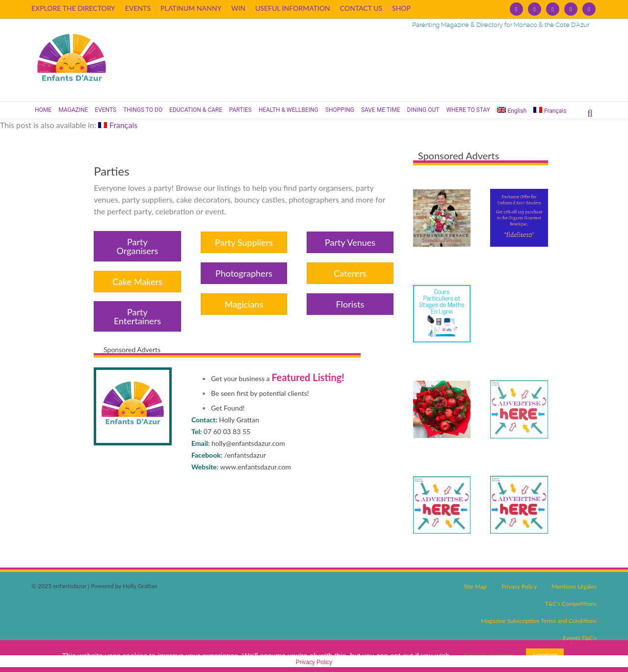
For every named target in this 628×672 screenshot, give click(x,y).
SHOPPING (340, 110)
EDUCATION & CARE (196, 110)
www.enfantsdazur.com (256, 467)
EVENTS (138, 8)
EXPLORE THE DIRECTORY (73, 8)
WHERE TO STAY (468, 110)
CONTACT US (361, 8)
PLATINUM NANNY (191, 8)
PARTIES (240, 110)
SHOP (401, 8)
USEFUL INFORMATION (293, 8)
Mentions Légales (574, 586)
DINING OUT (423, 110)
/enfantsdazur (245, 455)
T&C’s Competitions (571, 604)
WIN (238, 8)
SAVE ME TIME (381, 110)
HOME (43, 110)
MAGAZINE (73, 110)
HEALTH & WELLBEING (288, 110)
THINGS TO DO (143, 110)
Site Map (475, 586)
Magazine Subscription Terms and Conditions (539, 621)
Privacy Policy (519, 586)
